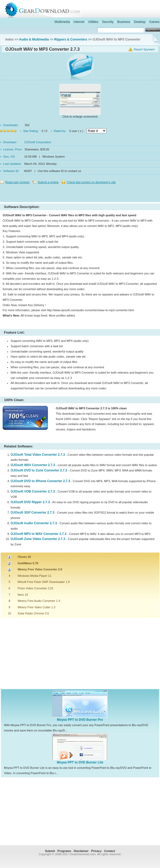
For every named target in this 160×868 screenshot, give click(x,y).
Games (154, 22)
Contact (110, 851)
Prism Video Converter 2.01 (35, 588)
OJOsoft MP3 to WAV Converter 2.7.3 (39, 534)
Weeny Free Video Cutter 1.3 (36, 607)
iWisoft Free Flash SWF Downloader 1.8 (44, 582)
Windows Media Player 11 (34, 576)
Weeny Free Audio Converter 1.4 (39, 601)
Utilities (93, 22)
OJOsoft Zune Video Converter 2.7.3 (38, 539)
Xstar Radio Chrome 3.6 (33, 613)
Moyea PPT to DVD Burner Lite (80, 762)
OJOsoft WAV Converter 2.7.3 (33, 465)
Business (124, 22)
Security (108, 22)
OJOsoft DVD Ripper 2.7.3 (30, 502)
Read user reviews (17, 182)
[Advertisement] (80, 192)
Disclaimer (81, 851)
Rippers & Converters (71, 39)
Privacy (96, 851)
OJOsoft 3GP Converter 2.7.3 (33, 513)
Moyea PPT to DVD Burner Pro (80, 720)
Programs (64, 851)
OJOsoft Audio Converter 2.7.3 (34, 523)
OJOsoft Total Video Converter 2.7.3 (38, 455)
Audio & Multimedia (34, 39)
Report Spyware (144, 49)
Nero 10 (23, 595)
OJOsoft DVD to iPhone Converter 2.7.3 (40, 481)
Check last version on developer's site (91, 182)
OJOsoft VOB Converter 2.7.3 (33, 491)
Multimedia (62, 22)
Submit (50, 851)
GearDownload (85, 9)
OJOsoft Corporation (38, 142)
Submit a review (48, 182)
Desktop (140, 22)
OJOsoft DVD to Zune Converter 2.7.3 (39, 470)
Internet (79, 22)
